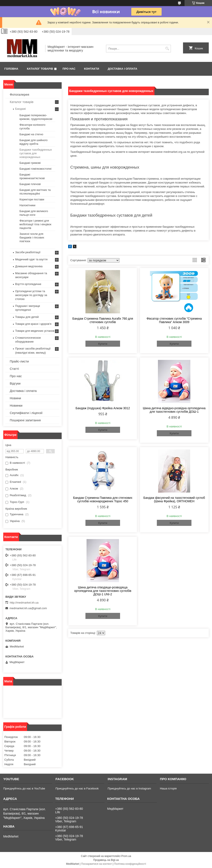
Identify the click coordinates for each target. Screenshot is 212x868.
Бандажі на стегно (31, 134)
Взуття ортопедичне (28, 284)
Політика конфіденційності (130, 864)
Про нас (69, 69)
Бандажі (20, 109)
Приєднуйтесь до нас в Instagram (129, 788)
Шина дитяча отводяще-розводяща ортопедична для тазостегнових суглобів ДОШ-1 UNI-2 (103, 591)
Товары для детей (27, 317)
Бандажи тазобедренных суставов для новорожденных (36, 153)
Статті (14, 369)
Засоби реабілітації (28, 252)
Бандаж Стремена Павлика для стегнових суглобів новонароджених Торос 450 (103, 499)
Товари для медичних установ (35, 331)
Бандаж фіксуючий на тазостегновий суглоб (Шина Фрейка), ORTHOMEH (174, 499)
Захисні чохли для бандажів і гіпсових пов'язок (32, 238)
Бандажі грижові (30, 163)
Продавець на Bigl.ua (106, 860)
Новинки (16, 405)
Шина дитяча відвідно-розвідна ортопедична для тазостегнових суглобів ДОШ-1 (174, 410)
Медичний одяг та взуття (31, 259)
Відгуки (15, 383)
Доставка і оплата (122, 69)
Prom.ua (126, 856)
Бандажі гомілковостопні (35, 169)
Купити (103, 344)
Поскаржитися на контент (96, 864)
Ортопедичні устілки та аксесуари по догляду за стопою (31, 295)
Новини (15, 398)
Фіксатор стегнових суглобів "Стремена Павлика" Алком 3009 (174, 320)
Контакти (92, 69)
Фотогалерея (19, 94)
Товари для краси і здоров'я (33, 324)
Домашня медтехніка (29, 266)
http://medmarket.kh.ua (24, 603)
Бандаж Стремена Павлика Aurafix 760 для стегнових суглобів (103, 320)
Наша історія (168, 788)
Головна (11, 69)
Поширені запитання (25, 420)
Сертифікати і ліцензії (26, 413)
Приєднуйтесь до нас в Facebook (77, 788)
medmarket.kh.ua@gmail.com (28, 608)
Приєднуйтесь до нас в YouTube (24, 788)
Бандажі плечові (30, 184)
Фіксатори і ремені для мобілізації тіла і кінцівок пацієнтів (35, 224)
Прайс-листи (19, 361)
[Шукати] (167, 49)
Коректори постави (32, 199)
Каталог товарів (40, 69)
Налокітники (27, 205)
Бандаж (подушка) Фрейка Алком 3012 (103, 408)
